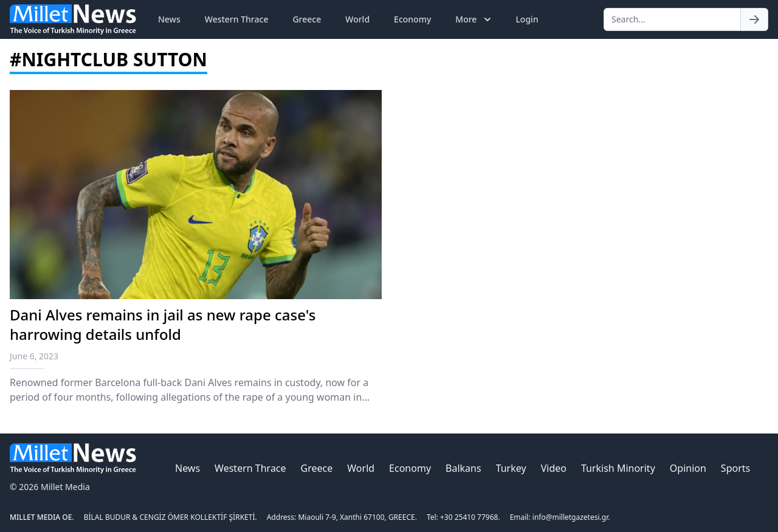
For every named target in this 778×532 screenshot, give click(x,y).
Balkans (463, 468)
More (474, 19)
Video (554, 468)
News (169, 19)
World (357, 19)
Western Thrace (237, 19)
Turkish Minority (618, 468)
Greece (307, 19)
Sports (735, 468)
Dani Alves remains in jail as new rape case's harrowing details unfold (163, 324)
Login (527, 19)
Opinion (688, 468)
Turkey (511, 468)
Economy (412, 19)
